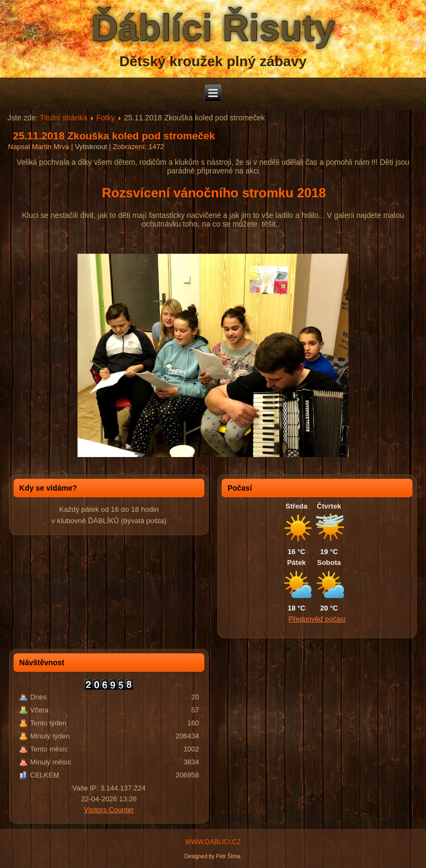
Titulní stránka (64, 118)
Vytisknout (92, 147)
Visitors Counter (109, 810)
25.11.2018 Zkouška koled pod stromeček (114, 136)
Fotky (106, 118)
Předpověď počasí (317, 619)
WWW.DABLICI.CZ (213, 842)
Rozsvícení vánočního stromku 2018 (216, 193)
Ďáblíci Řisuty (213, 28)
